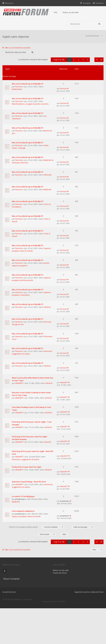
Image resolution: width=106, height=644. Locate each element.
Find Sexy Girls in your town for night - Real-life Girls (26, 490)
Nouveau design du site (27, 351)
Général (20, 335)
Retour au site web (72, 12)
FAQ (57, 12)
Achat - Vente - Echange (27, 152)
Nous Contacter (79, 609)
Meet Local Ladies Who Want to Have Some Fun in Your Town (26, 409)
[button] (101, 62)
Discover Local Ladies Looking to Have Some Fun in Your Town (25, 426)
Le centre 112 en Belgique (23, 541)
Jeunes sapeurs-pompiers (28, 283)
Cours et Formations (25, 217)
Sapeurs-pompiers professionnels (22, 300)
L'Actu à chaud (23, 233)
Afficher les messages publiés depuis (37, 571)
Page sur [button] (59, 62)
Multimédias (22, 87)
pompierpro (21, 544)
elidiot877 (19, 413)
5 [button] (87, 62)
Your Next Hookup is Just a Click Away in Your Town (26, 443)
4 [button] (83, 62)
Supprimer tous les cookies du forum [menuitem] (89, 630)
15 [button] (96, 62)
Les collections (23, 121)
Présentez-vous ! (24, 366)
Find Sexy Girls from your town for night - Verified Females (26, 475)
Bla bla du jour (23, 136)
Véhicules (21, 186)
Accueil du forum (92, 38)
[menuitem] (98, 3)
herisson (19, 84)
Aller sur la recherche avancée (18, 50)
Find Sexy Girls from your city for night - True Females (25, 459)
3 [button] (78, 62)
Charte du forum (45, 617)
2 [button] (74, 62)
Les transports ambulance (23, 554)
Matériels (21, 202)
